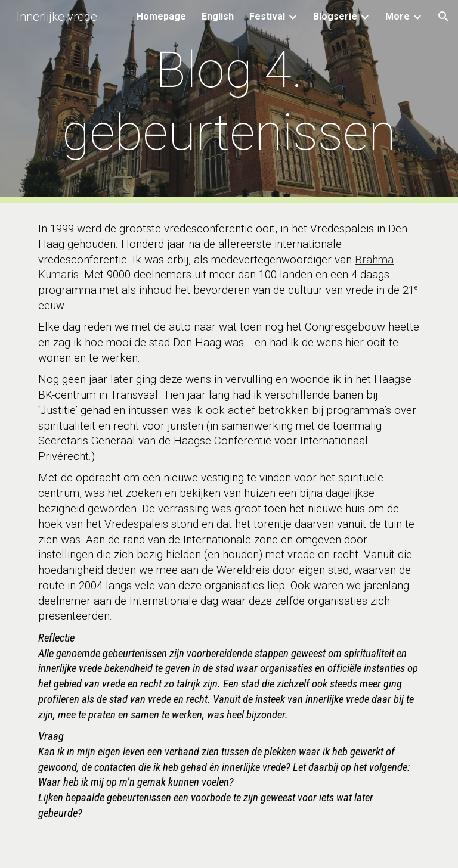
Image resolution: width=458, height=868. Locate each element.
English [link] (218, 16)
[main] (229, 101)
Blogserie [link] (335, 16)
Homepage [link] (161, 16)
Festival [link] (267, 16)
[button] (444, 17)
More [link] (397, 16)
